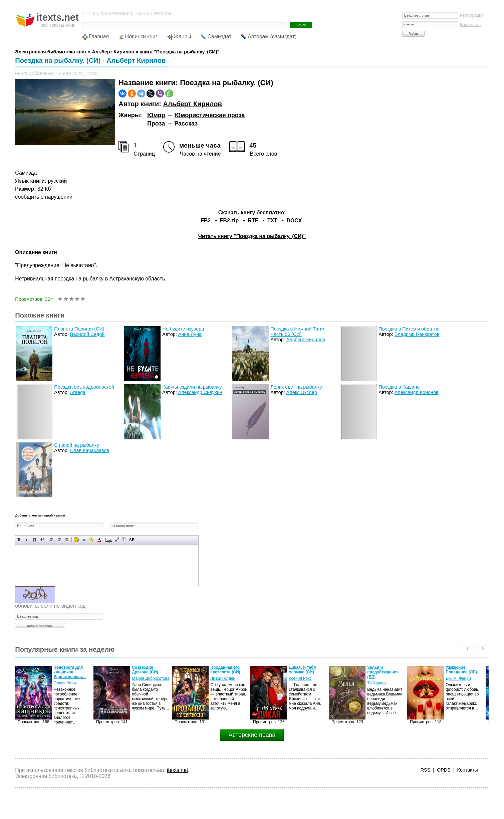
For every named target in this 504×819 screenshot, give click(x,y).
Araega (78, 392)
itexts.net (177, 770)
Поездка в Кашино (399, 387)
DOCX (294, 221)
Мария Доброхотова (151, 678)
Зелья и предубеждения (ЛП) (383, 672)
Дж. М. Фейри (458, 678)
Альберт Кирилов (193, 104)
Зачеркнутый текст (42, 540)
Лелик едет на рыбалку (296, 387)
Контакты (468, 770)
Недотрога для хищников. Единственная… (70, 672)
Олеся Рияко (65, 683)
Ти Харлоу (377, 683)
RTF (253, 221)
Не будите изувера (183, 329)
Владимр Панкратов (417, 334)
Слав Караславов (90, 450)
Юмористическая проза (210, 115)
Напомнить (470, 25)
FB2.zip (229, 221)
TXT (272, 221)
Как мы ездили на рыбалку (192, 387)
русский (58, 181)
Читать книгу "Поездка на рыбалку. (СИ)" (252, 236)
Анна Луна (190, 334)
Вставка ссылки (84, 540)
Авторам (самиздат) (272, 37)
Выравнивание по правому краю (67, 540)
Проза (156, 124)
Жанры (182, 37)
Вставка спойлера (132, 540)
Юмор (156, 115)
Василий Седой (87, 334)
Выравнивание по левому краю (52, 540)
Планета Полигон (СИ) (79, 329)
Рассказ (186, 124)
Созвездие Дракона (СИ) (145, 670)
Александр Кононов (417, 392)
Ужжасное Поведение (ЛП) (461, 670)
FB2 (206, 221)
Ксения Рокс (300, 678)
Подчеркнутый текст (35, 540)
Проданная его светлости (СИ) (225, 670)
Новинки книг (141, 37)
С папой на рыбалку (76, 445)
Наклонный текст (27, 540)
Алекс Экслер (302, 392)
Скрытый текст (109, 540)
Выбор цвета (99, 540)
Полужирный (19, 540)
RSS (426, 770)
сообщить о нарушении (44, 197)
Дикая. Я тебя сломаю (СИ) (302, 670)
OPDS (444, 770)
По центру (59, 540)
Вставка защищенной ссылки (92, 540)
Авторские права (252, 735)
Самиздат (219, 37)
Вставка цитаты (116, 540)
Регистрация (472, 15)
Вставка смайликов (76, 540)
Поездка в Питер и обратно (409, 329)
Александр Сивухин (200, 392)
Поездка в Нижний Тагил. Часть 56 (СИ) (299, 332)
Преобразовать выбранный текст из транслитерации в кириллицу (124, 540)
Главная (99, 37)
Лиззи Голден (223, 678)
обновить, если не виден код (50, 606)
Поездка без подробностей (84, 387)
